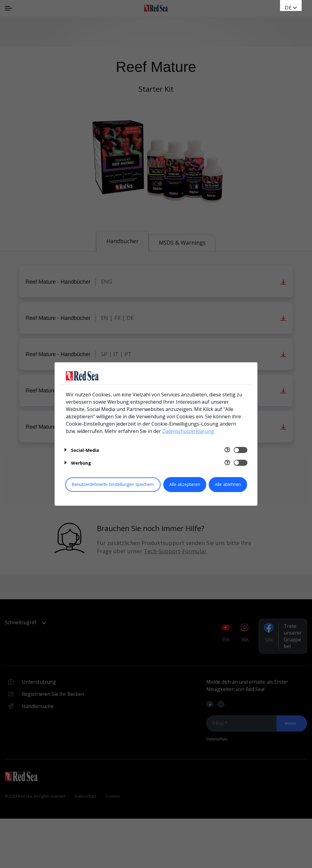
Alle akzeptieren (185, 484)
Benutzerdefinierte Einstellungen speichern (113, 484)
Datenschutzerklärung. (188, 431)
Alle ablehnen (228, 484)
